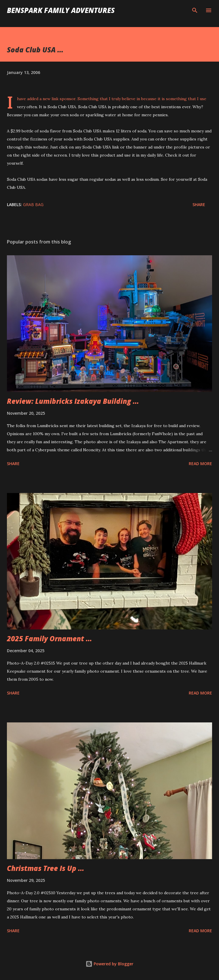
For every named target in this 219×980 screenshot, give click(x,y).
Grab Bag (33, 204)
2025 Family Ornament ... (49, 639)
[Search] (195, 10)
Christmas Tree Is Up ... (46, 868)
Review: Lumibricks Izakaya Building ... (73, 401)
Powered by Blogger (109, 964)
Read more (200, 464)
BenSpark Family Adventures (61, 10)
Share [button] (199, 204)
